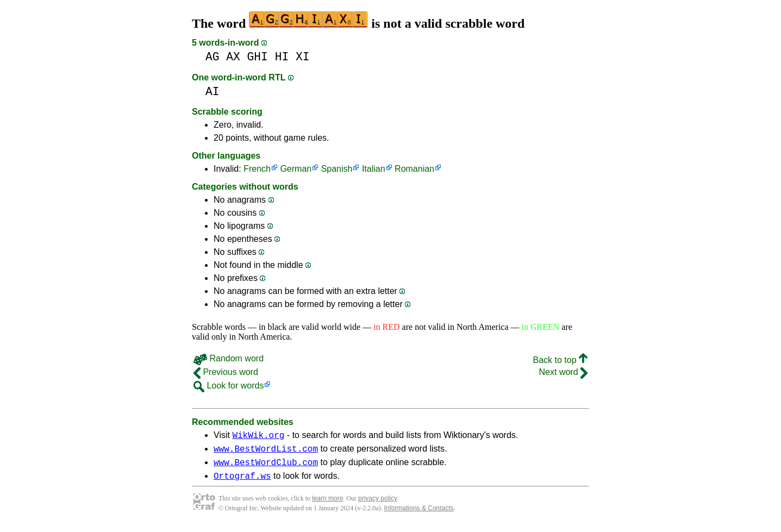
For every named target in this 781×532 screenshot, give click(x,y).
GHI (258, 57)
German (296, 169)
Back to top (561, 360)
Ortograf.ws (242, 482)
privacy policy (378, 505)
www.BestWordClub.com (266, 467)
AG (213, 57)
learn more (327, 505)
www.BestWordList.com (266, 452)
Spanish (337, 169)
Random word (229, 358)
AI (213, 92)
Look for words (229, 386)
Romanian (414, 169)
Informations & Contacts (419, 515)
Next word (563, 372)
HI (282, 57)
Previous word (226, 372)
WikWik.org (258, 436)
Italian (374, 169)
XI (303, 57)
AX (233, 57)
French (257, 169)
